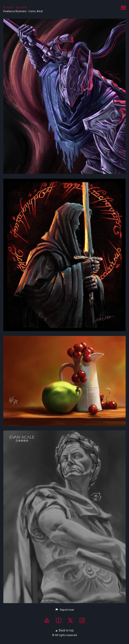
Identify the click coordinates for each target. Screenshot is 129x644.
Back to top (65, 630)
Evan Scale (15, 7)
